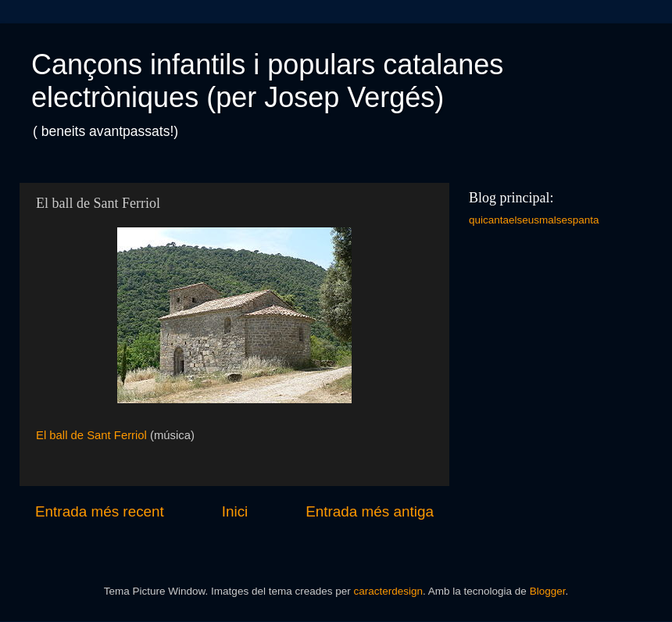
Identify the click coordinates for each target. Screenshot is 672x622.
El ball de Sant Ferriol (91, 435)
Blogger (548, 591)
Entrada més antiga (370, 511)
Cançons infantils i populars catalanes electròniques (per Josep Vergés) (267, 81)
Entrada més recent (100, 511)
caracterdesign (388, 591)
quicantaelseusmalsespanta (534, 220)
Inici (235, 511)
